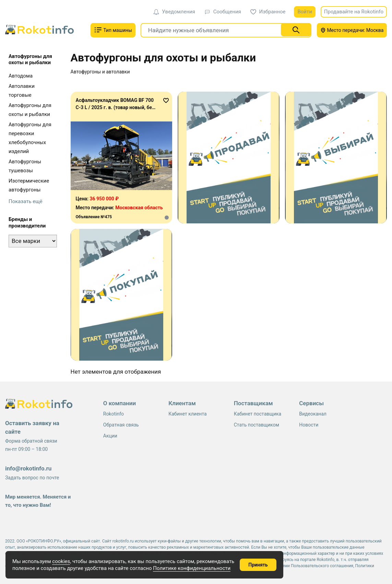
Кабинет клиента (187, 414)
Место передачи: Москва (352, 30)
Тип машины (113, 30)
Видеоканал (313, 414)
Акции (110, 436)
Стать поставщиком (257, 425)
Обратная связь (121, 425)
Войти (305, 12)
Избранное (268, 12)
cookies (61, 561)
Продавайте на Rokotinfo (354, 12)
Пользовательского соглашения (322, 566)
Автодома (21, 76)
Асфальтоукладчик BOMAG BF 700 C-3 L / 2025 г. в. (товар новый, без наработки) (115, 107)
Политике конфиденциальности (192, 568)
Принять (258, 565)
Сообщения (223, 12)
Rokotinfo (114, 414)
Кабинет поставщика (258, 414)
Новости (309, 425)
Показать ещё (26, 201)
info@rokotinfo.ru (28, 468)
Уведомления (174, 12)
